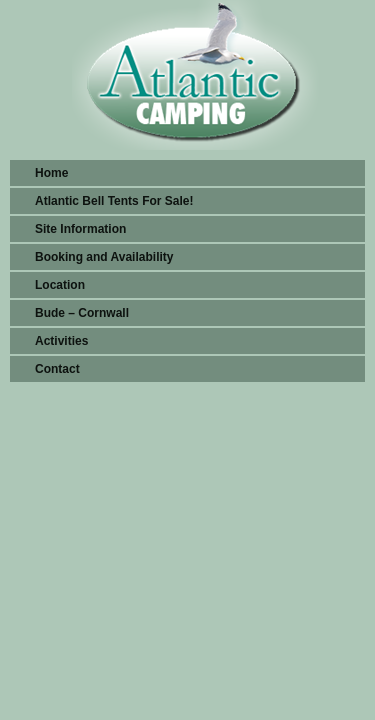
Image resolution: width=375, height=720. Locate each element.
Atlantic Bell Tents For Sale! (114, 201)
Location (60, 285)
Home (51, 173)
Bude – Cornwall (82, 313)
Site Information (80, 229)
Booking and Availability (104, 257)
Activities (61, 341)
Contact (57, 369)
